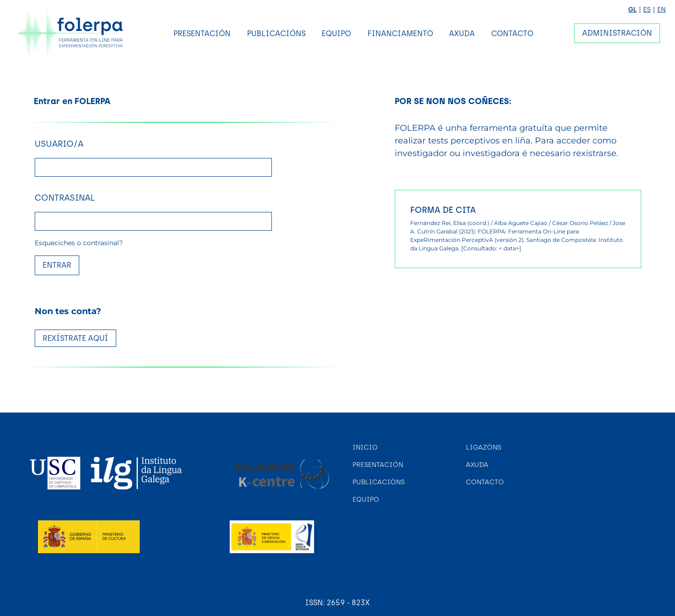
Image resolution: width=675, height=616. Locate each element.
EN (661, 10)
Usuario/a (59, 144)
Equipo (336, 34)
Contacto (512, 34)
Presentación (202, 34)
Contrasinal (65, 198)
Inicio (365, 447)
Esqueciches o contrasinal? (79, 243)
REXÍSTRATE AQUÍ (75, 338)
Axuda (462, 34)
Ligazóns (484, 447)
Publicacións (276, 34)
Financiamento (400, 34)
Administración (617, 33)
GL (632, 10)
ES (647, 10)
